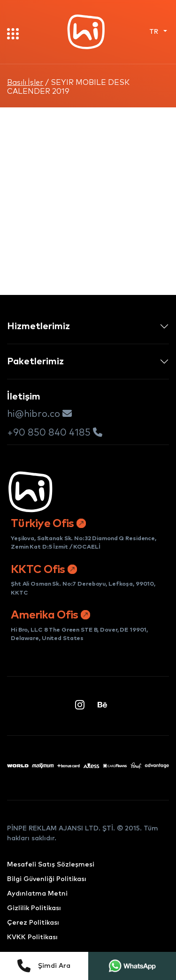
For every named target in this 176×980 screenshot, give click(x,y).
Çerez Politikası (33, 923)
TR (155, 32)
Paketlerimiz (35, 362)
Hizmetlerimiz (38, 326)
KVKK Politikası (32, 937)
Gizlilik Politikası (34, 908)
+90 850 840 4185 (55, 433)
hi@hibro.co (39, 414)
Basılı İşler (25, 83)
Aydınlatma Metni (37, 894)
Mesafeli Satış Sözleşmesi (51, 865)
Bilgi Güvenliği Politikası (47, 879)
